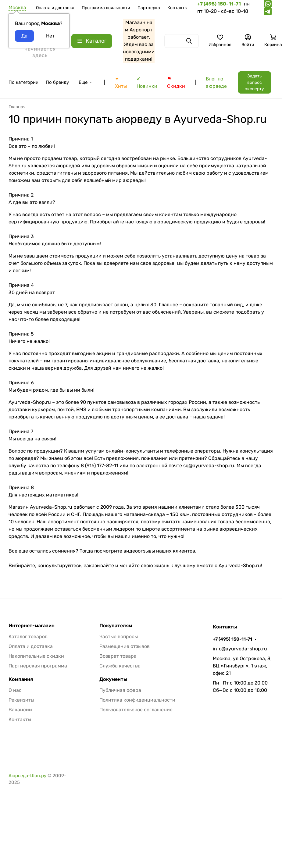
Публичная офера (120, 690)
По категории (23, 82)
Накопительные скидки (36, 656)
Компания (21, 679)
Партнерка (149, 8)
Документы (113, 679)
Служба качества (120, 666)
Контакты (177, 8)
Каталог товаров (28, 637)
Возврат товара (118, 656)
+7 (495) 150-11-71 (232, 639)
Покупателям (116, 626)
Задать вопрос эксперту (254, 82)
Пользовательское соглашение (136, 710)
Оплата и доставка (55, 8)
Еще (83, 82)
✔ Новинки (147, 82)
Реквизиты (21, 700)
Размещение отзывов (125, 646)
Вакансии (20, 710)
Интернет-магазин (32, 626)
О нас (15, 690)
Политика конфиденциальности (137, 700)
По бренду (57, 82)
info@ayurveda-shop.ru (240, 649)
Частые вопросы (119, 637)
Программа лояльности (106, 8)
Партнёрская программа (38, 666)
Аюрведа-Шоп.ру (27, 776)
